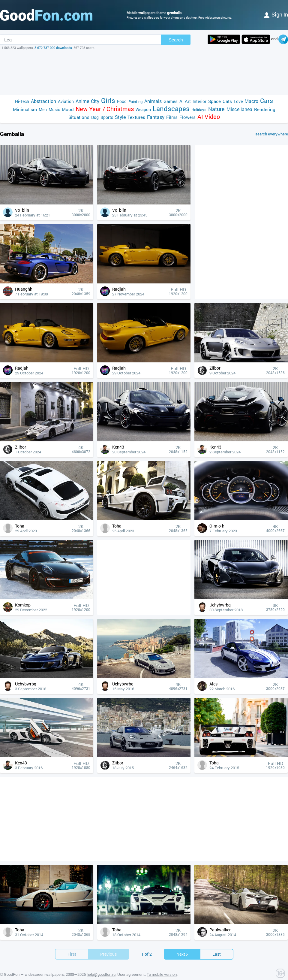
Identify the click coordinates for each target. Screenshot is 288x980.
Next (182, 945)
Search (176, 40)
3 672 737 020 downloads (53, 48)
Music (54, 109)
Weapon (143, 109)
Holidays (199, 110)
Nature (216, 109)
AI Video (209, 117)
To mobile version (162, 965)
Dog (95, 117)
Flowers (187, 117)
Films (172, 117)
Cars (267, 101)
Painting (135, 101)
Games (171, 101)
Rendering (265, 109)
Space (214, 101)
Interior (199, 101)
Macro (251, 101)
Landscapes (171, 109)
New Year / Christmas (105, 109)
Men (43, 109)
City (95, 101)
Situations (79, 117)
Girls (108, 100)
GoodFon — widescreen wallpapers (34, 965)
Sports (107, 117)
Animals (153, 101)
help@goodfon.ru (101, 965)
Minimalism (25, 109)
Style (120, 117)
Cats (227, 101)
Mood (68, 109)
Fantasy (156, 117)
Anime (82, 101)
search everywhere (272, 134)
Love (238, 101)
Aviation (66, 101)
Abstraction (43, 101)
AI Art (185, 101)
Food (122, 101)
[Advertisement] (144, 72)
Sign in (276, 14)
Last (217, 945)
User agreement (131, 965)
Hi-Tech (22, 101)
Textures (136, 117)
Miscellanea (239, 109)
